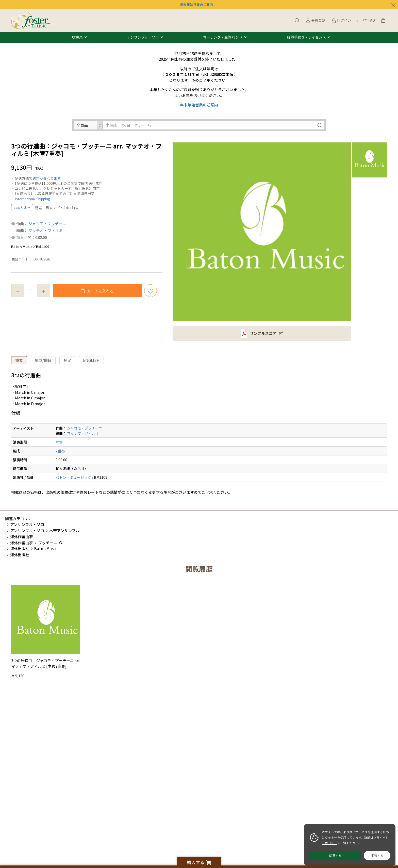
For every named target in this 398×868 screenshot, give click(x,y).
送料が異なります (47, 178)
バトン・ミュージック (73, 477)
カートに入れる (100, 291)
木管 (59, 442)
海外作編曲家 (22, 543)
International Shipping (32, 199)
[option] (262, 232)
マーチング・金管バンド (223, 37)
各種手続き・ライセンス (306, 37)
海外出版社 (20, 548)
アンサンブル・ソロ (143, 37)
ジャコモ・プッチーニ (47, 224)
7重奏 (60, 451)
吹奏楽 (77, 37)
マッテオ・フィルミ (46, 230)
